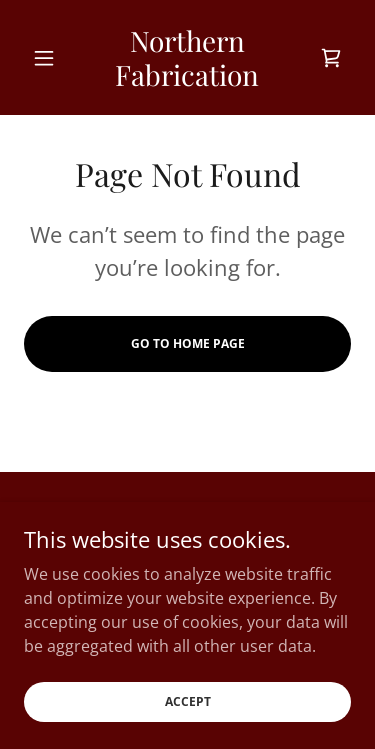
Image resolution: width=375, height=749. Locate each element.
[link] (187, 57)
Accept (188, 701)
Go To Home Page (188, 343)
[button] (48, 58)
